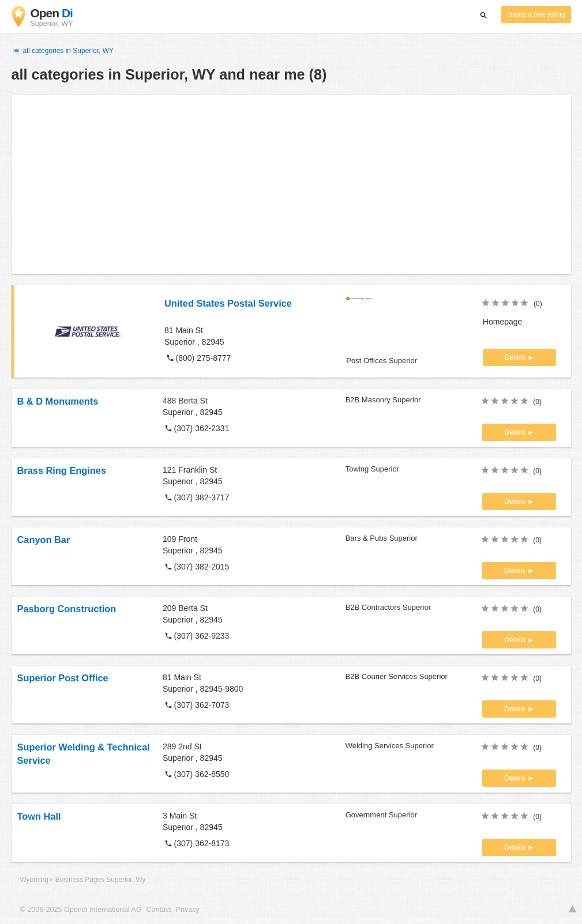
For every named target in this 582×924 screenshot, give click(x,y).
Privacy (188, 910)
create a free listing (536, 14)
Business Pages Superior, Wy (101, 880)
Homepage (503, 322)
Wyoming (34, 880)
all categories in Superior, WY (63, 51)
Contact (158, 910)
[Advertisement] (291, 184)
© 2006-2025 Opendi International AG (81, 910)
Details (516, 357)
